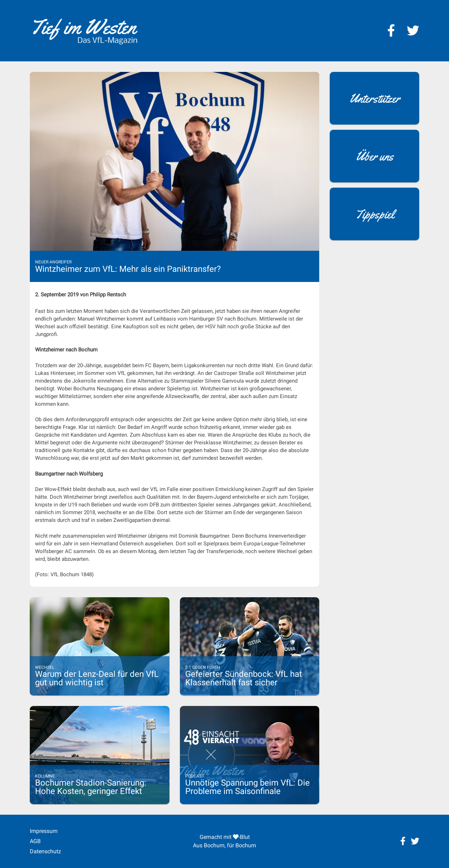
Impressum (44, 831)
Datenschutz (45, 851)
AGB (35, 841)
